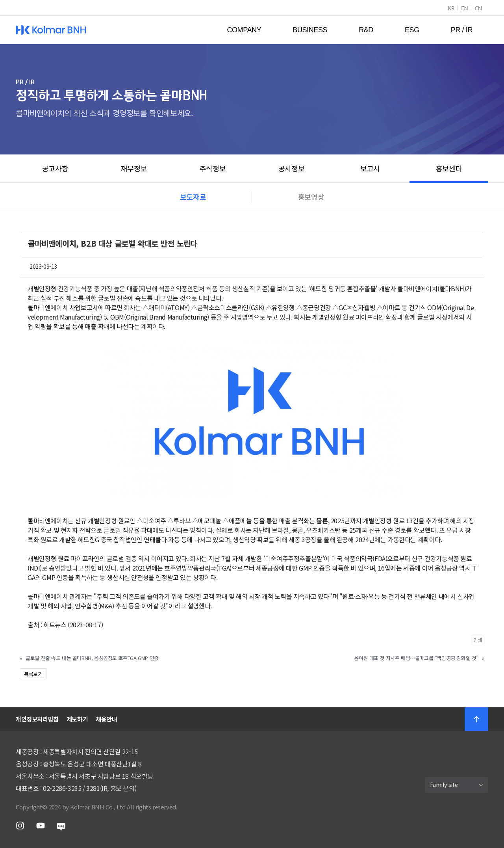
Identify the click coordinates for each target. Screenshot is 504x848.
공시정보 (291, 168)
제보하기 (77, 719)
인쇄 (478, 640)
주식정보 (213, 168)
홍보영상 (311, 197)
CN (478, 8)
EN (465, 8)
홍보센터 (449, 168)
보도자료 (193, 197)
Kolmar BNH (51, 30)
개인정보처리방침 (37, 719)
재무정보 (134, 168)
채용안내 (106, 719)
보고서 (370, 168)
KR (451, 8)
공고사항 (55, 168)
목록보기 (33, 674)
